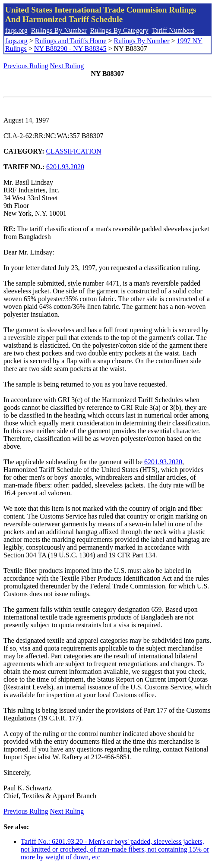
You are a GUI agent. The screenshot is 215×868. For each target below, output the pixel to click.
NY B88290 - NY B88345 (70, 49)
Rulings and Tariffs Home (71, 41)
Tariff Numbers (173, 30)
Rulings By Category (119, 30)
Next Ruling (67, 66)
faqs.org (16, 30)
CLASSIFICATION (74, 151)
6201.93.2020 (65, 167)
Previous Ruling (26, 66)
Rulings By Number (59, 30)
